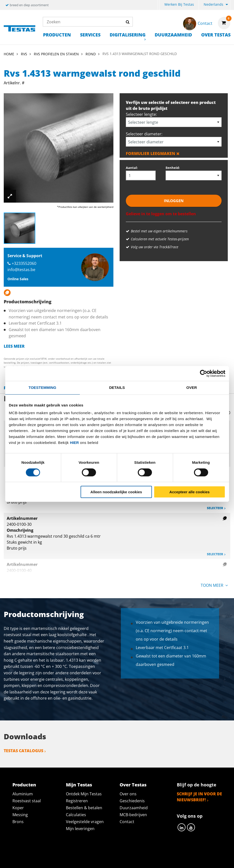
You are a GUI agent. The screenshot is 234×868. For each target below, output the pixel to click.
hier (74, 443)
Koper (18, 808)
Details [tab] (117, 387)
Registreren (77, 801)
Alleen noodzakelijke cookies (116, 492)
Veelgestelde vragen (85, 822)
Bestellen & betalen (84, 808)
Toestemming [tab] (42, 387)
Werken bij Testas (179, 4)
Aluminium (23, 794)
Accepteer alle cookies (189, 492)
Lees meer (14, 346)
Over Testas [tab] (133, 785)
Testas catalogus (23, 751)
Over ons (128, 794)
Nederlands (213, 4)
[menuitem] (159, 5)
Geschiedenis (132, 801)
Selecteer (215, 508)
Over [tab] (192, 387)
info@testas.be (21, 270)
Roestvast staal (27, 801)
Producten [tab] (24, 785)
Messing (20, 815)
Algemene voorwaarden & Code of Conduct (139, 853)
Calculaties (76, 815)
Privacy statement (65, 853)
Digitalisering (128, 35)
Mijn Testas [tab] (79, 785)
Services (90, 35)
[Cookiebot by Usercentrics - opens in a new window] (204, 373)
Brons (18, 822)
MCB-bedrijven (133, 815)
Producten (57, 35)
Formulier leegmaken (153, 154)
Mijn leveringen (80, 829)
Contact (127, 822)
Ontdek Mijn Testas (84, 794)
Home (9, 54)
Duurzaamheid (173, 35)
